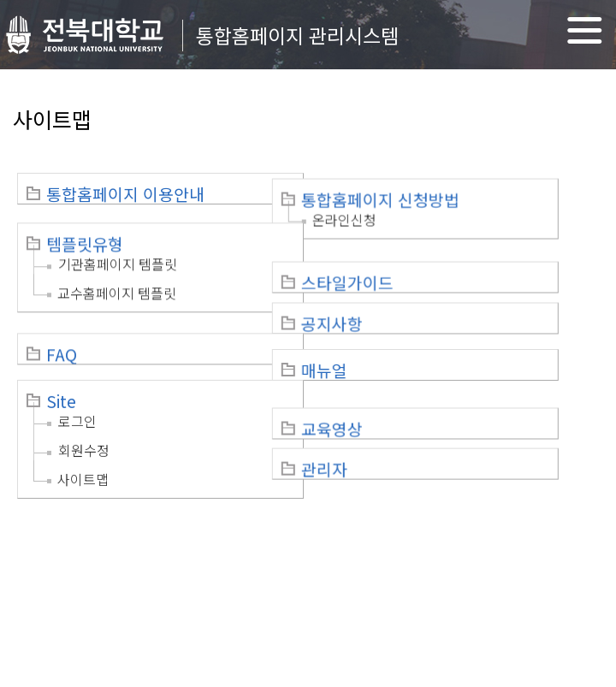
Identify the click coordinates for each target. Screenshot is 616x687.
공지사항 (372, 305)
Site (61, 375)
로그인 (77, 394)
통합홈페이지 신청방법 (421, 194)
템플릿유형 (85, 234)
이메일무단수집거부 (190, 538)
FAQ (62, 334)
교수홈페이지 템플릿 (117, 283)
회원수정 (84, 423)
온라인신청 (385, 214)
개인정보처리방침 (70, 538)
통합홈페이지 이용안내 (125, 194)
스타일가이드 (388, 264)
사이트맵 (83, 453)
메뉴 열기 (585, 30)
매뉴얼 (364, 346)
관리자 (364, 427)
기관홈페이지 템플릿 (118, 254)
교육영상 (372, 387)
